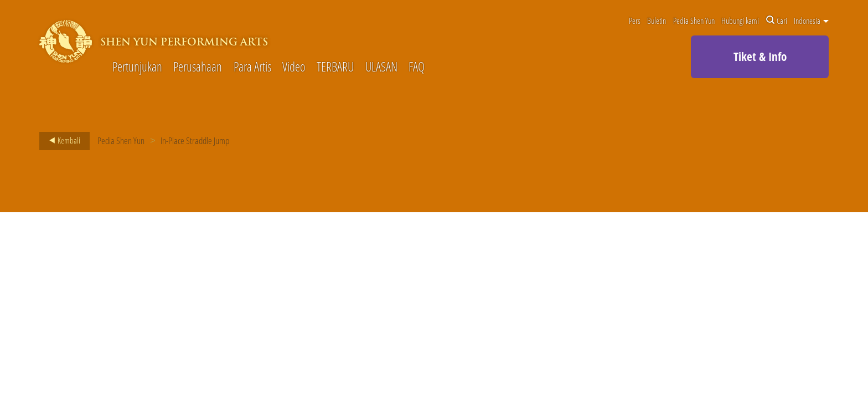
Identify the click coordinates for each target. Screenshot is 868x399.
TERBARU (335, 67)
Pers (635, 21)
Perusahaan (198, 67)
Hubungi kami (740, 21)
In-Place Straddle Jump (195, 140)
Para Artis (252, 67)
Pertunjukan (137, 67)
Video (294, 67)
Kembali (61, 141)
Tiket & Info (760, 57)
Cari (777, 21)
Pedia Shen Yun (694, 21)
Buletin (657, 21)
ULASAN (381, 67)
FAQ (417, 67)
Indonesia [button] (811, 21)
